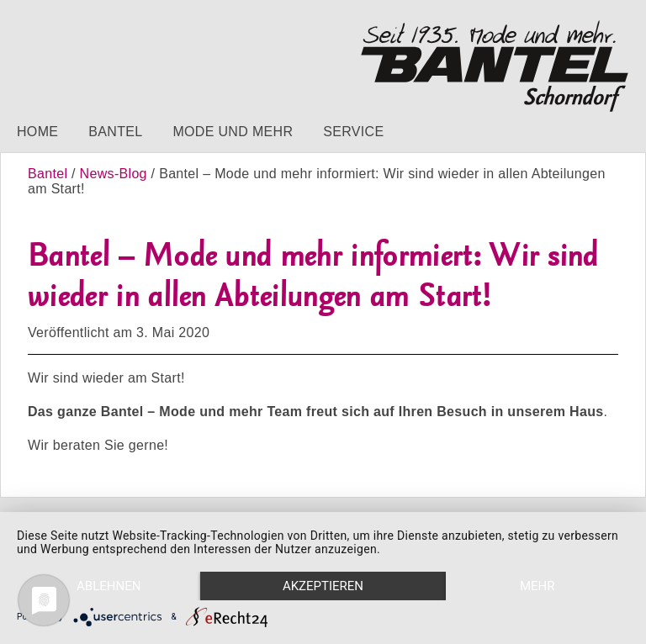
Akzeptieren (323, 586)
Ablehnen (109, 586)
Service (353, 132)
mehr (537, 586)
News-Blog (114, 174)
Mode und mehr (233, 132)
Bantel (115, 132)
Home (37, 132)
